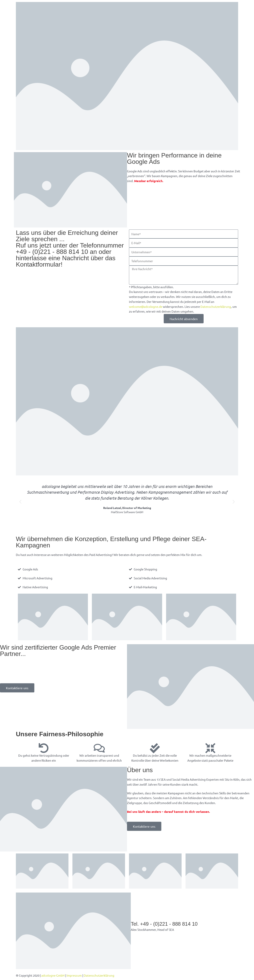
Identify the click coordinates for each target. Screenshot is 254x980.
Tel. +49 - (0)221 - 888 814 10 (165, 924)
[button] (20, 502)
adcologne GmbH (53, 975)
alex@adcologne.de (144, 934)
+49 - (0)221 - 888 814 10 (52, 252)
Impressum (74, 975)
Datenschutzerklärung (216, 307)
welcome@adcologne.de (146, 307)
